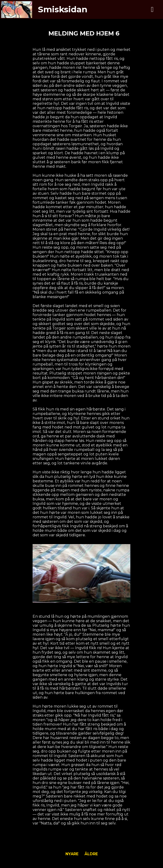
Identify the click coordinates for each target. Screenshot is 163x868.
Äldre (91, 854)
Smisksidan (63, 9)
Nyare (72, 854)
